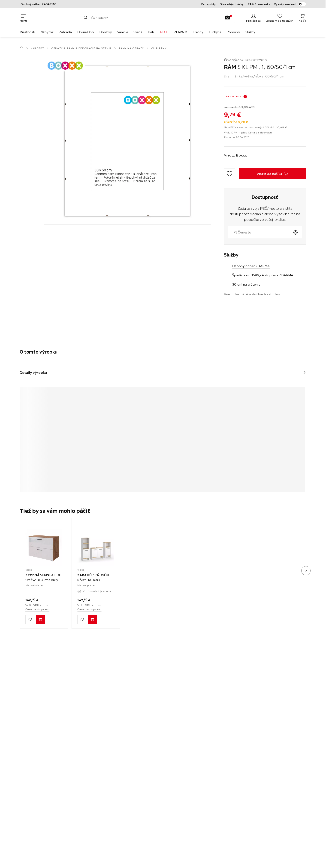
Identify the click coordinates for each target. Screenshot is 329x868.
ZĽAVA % (181, 32)
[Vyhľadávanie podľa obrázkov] (227, 18)
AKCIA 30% (234, 96)
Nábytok (47, 32)
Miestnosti (27, 32)
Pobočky (233, 32)
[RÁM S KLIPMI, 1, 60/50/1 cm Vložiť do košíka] (272, 174)
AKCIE (164, 32)
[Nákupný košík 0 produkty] (302, 18)
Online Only (86, 32)
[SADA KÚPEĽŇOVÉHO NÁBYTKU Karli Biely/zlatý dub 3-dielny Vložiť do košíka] (92, 620)
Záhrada (65, 32)
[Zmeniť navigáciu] (23, 18)
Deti (151, 32)
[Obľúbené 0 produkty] (280, 18)
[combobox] (258, 232)
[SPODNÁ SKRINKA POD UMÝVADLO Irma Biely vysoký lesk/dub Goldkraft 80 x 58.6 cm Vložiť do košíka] (40, 620)
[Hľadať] (86, 18)
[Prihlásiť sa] (253, 18)
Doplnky (106, 32)
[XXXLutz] (53, 18)
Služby (250, 32)
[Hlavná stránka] (21, 48)
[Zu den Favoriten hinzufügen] (229, 174)
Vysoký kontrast (290, 4)
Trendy (198, 32)
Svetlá (138, 32)
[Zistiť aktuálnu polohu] (295, 232)
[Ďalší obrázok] (306, 571)
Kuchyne (215, 32)
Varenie (123, 32)
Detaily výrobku (33, 372)
